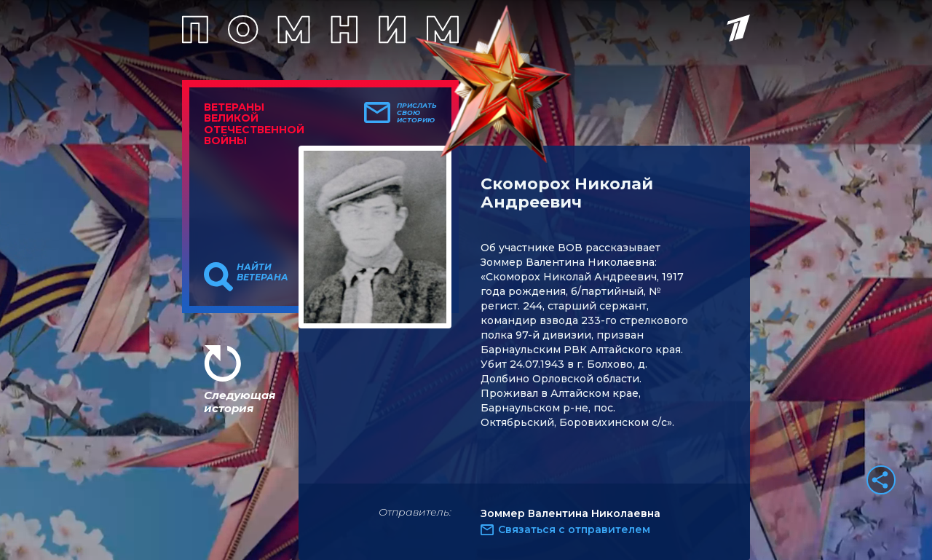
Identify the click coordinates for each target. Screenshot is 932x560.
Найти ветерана (262, 272)
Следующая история (240, 402)
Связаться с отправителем (574, 529)
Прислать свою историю (417, 113)
